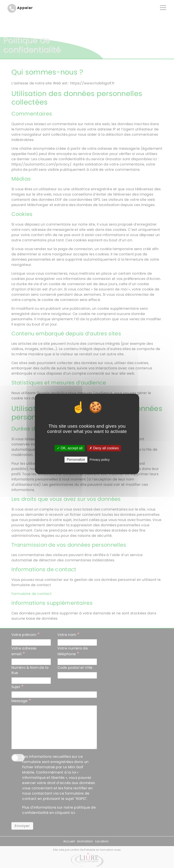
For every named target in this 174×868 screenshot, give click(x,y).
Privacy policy (100, 460)
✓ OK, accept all (70, 448)
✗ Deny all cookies (104, 448)
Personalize (76, 460)
